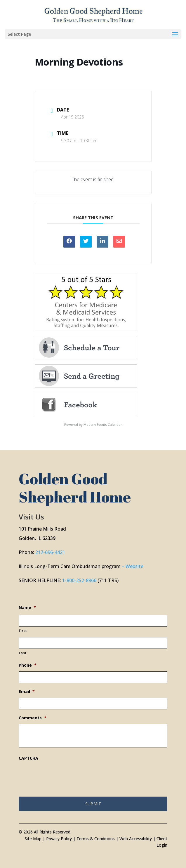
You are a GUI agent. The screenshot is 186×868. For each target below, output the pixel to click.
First (23, 631)
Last (23, 653)
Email (27, 692)
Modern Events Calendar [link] (103, 424)
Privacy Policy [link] (59, 839)
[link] (94, 14)
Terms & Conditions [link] (96, 839)
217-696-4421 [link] (50, 552)
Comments (33, 718)
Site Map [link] (33, 839)
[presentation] (63, 776)
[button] (93, 34)
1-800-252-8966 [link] (79, 580)
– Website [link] (133, 566)
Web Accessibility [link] (136, 839)
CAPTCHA (28, 758)
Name (27, 608)
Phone (28, 665)
